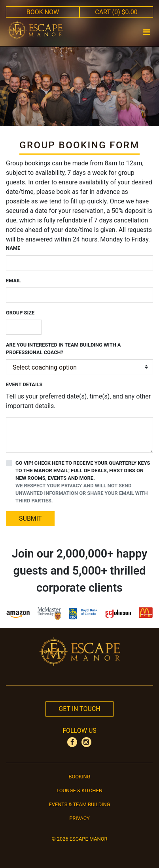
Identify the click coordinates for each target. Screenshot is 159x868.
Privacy (79, 818)
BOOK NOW (43, 12)
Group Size (20, 313)
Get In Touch (79, 709)
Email (13, 281)
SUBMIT (30, 518)
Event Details (24, 384)
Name (13, 248)
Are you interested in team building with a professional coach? (63, 349)
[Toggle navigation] (147, 32)
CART (116, 12)
